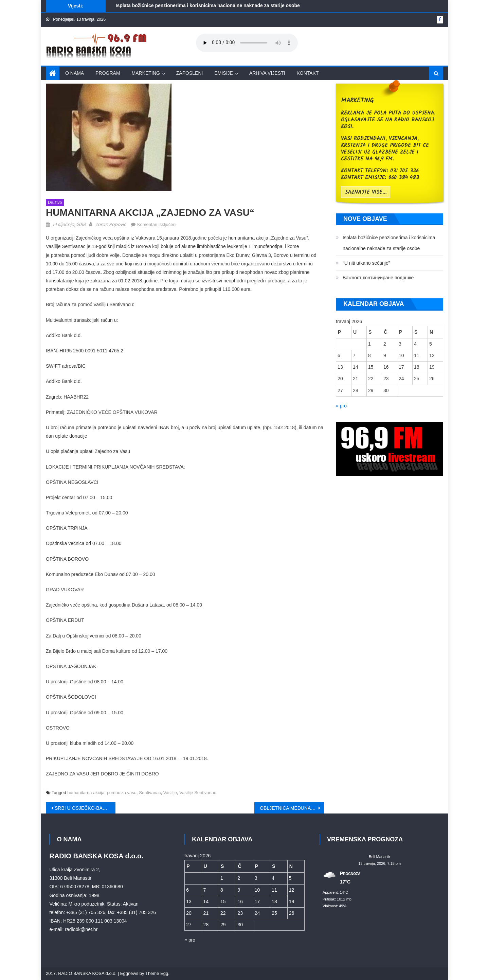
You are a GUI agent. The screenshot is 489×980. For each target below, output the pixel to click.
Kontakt (307, 73)
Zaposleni (190, 73)
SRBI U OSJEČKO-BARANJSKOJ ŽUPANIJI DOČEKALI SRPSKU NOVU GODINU (85, 808)
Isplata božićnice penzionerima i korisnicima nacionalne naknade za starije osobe (208, 5)
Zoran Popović (111, 224)
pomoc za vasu (122, 793)
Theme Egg (157, 973)
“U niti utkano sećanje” (366, 263)
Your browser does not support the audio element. (247, 43)
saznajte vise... (366, 192)
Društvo (55, 203)
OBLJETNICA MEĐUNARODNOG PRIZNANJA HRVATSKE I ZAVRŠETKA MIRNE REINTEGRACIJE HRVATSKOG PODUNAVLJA (292, 808)
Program (108, 73)
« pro (341, 406)
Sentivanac (150, 793)
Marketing (146, 73)
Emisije (223, 73)
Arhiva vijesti (267, 73)
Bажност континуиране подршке (378, 278)
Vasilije (170, 793)
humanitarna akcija (86, 793)
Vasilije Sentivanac (198, 793)
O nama (75, 73)
